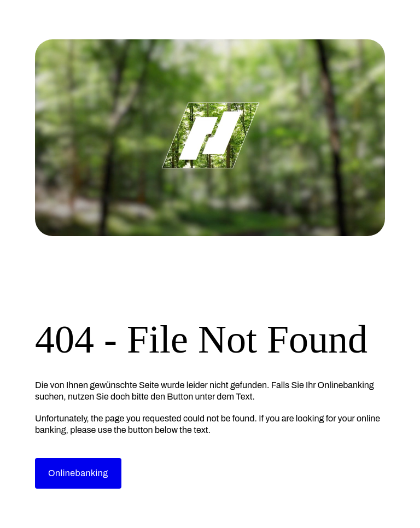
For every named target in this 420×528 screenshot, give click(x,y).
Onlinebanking (78, 473)
